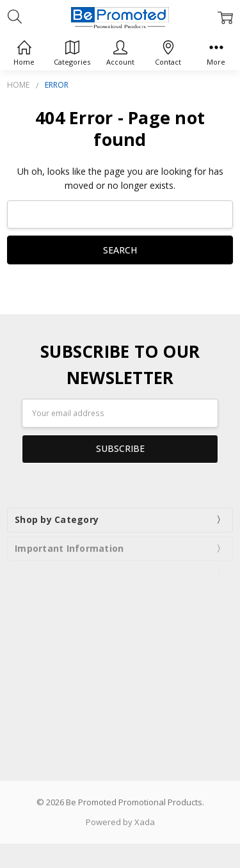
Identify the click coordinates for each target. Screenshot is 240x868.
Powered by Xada (120, 822)
